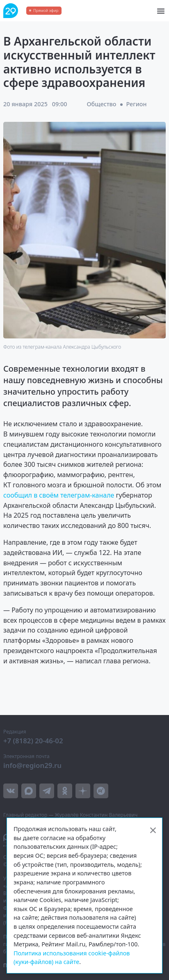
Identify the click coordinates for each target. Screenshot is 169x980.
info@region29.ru (32, 765)
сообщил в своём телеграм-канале (60, 495)
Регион (136, 104)
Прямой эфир (46, 10)
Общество (102, 104)
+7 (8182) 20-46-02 (33, 741)
